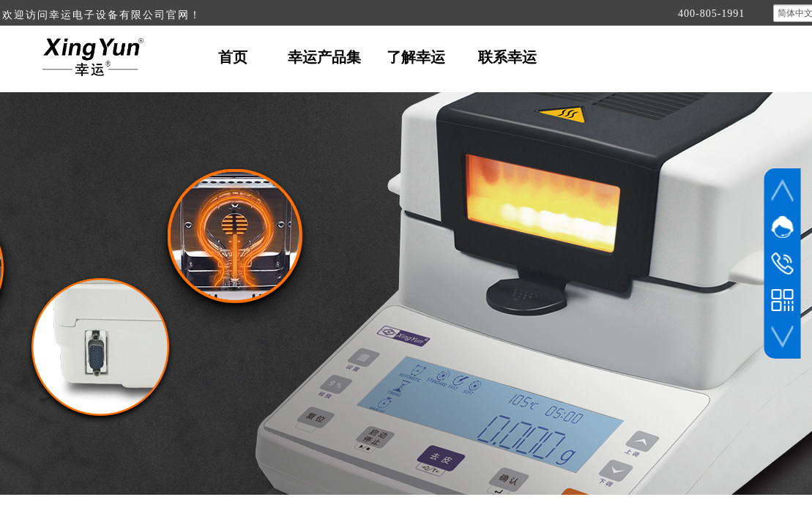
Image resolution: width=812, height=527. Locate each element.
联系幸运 (507, 57)
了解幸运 (416, 57)
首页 (233, 57)
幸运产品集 (324, 57)
